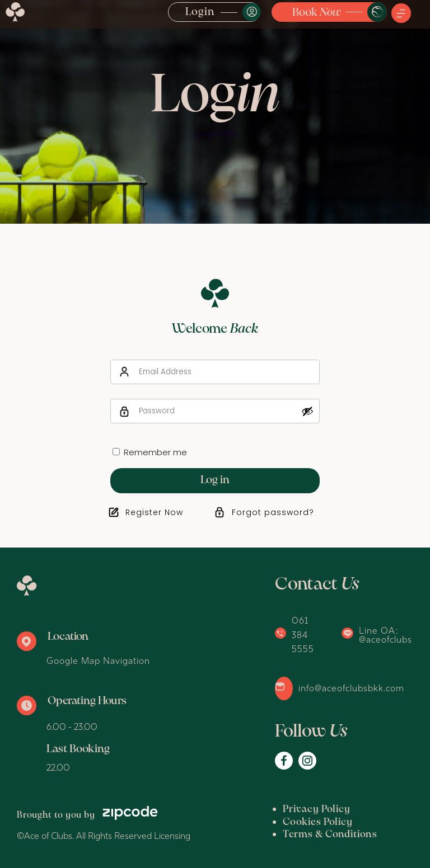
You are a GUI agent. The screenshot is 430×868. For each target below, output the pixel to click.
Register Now (154, 512)
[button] (401, 14)
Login (200, 12)
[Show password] (307, 411)
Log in (215, 480)
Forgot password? (273, 512)
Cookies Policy (318, 822)
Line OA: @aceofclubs (385, 635)
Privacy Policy (317, 810)
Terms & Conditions (330, 835)
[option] (215, 112)
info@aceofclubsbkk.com (351, 688)
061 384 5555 (303, 635)
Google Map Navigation (98, 661)
